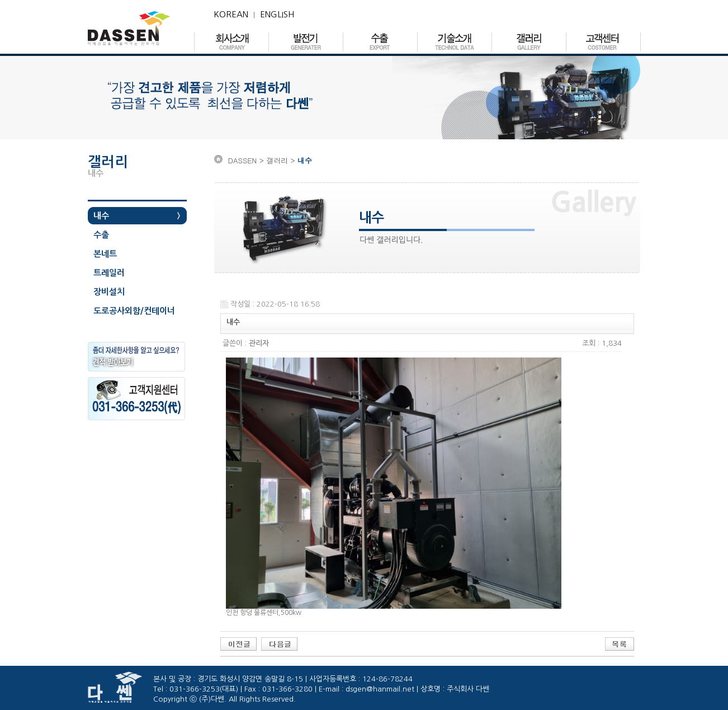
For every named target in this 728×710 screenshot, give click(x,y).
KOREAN (231, 14)
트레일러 (109, 273)
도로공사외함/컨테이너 (134, 311)
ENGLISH (277, 14)
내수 (101, 216)
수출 (101, 235)
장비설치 (109, 292)
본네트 (105, 254)
